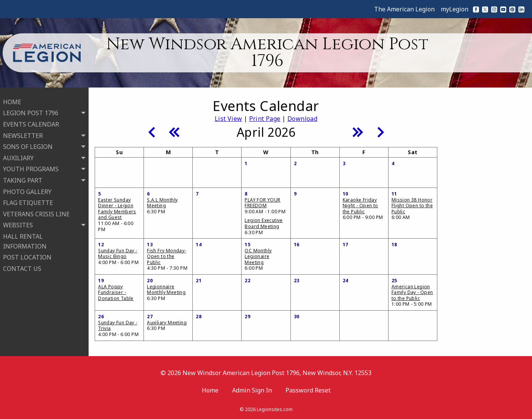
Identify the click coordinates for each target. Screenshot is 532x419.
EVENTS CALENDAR (31, 121)
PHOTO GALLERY (27, 189)
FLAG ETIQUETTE (28, 200)
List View (229, 119)
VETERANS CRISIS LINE (36, 211)
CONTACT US (22, 266)
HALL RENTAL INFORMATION (25, 238)
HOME (12, 99)
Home (210, 390)
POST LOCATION (27, 254)
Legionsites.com (275, 409)
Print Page (265, 119)
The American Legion (404, 9)
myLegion (455, 9)
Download (302, 119)
